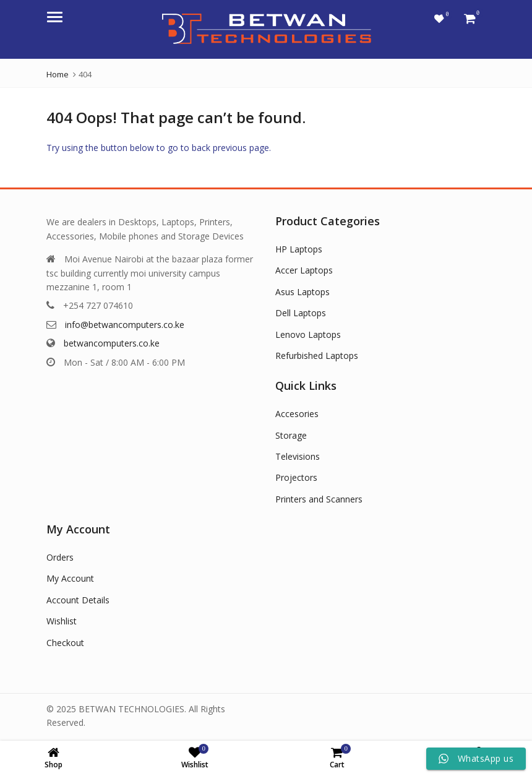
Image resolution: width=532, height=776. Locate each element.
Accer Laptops (304, 270)
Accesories (297, 414)
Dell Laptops (301, 313)
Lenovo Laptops (308, 334)
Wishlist (62, 621)
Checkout (65, 643)
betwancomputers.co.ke (112, 343)
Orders (60, 557)
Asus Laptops (302, 292)
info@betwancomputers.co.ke (125, 325)
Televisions (298, 456)
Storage (291, 435)
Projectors (296, 477)
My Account (70, 578)
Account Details (78, 600)
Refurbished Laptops (317, 356)
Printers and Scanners (319, 499)
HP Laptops (299, 249)
